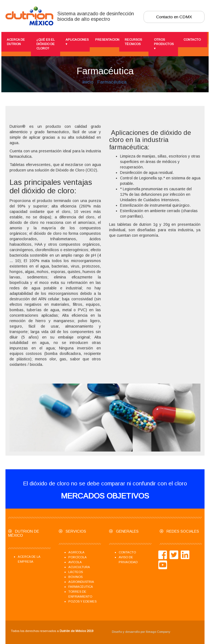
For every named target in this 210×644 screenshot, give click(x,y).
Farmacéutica (112, 82)
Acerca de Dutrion (16, 42)
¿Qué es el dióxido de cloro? (46, 44)
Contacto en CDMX (174, 17)
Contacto (192, 40)
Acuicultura (79, 567)
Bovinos (75, 577)
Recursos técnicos (133, 42)
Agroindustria (81, 582)
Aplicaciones (76, 42)
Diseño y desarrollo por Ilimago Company (141, 632)
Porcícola (78, 557)
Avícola (75, 562)
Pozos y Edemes (82, 601)
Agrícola (76, 552)
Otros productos (164, 44)
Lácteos (76, 572)
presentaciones (106, 40)
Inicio (88, 82)
